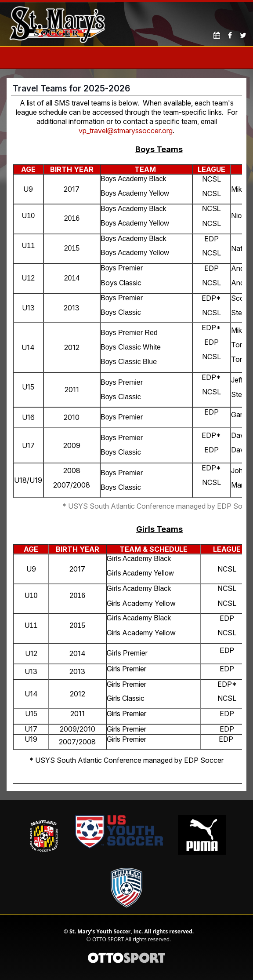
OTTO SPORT (108, 939)
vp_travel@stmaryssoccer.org (126, 131)
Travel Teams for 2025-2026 (71, 88)
